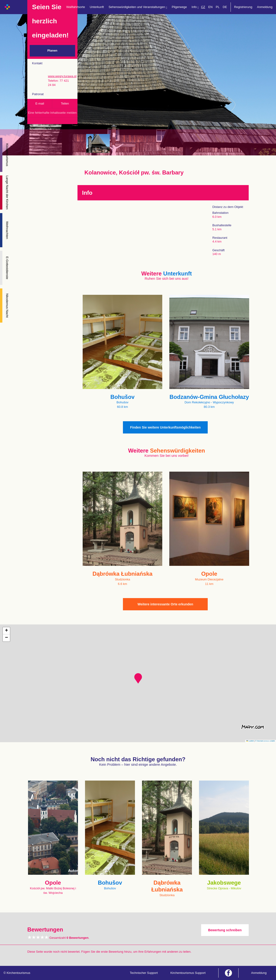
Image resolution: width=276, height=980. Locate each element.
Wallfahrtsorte (76, 7)
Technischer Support (144, 973)
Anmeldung (265, 7)
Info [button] (195, 7)
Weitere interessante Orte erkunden (165, 604)
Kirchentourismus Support (188, 973)
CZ (203, 7)
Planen (52, 51)
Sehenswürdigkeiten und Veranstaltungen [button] (138, 7)
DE (225, 7)
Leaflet (250, 741)
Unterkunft (97, 7)
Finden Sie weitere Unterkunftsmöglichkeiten (165, 427)
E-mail (40, 103)
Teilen (65, 103)
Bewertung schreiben (225, 930)
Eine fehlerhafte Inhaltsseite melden (52, 113)
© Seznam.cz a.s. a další (265, 741)
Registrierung (243, 7)
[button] (138, 678)
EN (211, 7)
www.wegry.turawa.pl (62, 76)
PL (218, 7)
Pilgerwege (179, 7)
